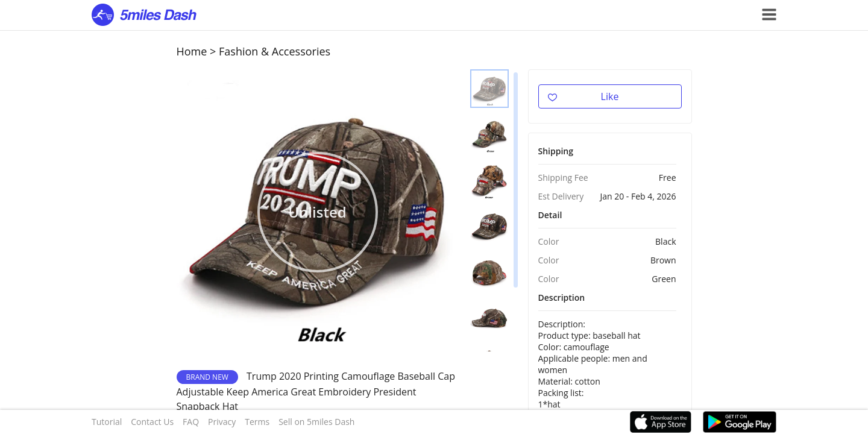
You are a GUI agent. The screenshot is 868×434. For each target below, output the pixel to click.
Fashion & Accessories (275, 51)
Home (192, 51)
